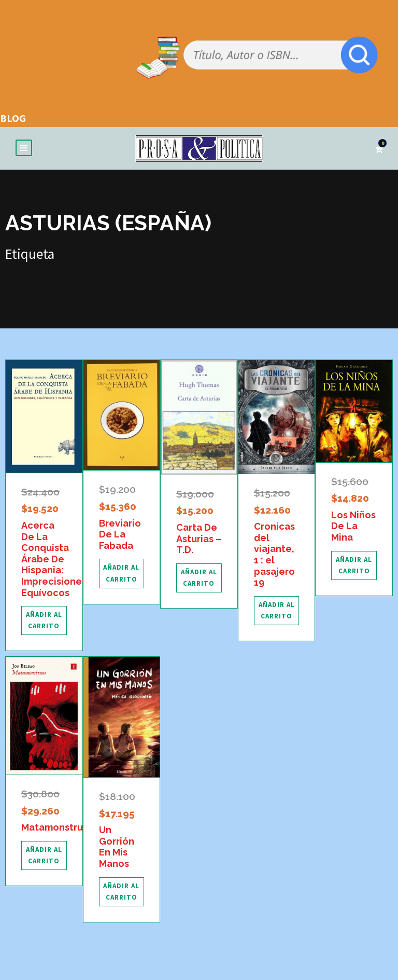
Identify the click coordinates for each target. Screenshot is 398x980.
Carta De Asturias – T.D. (199, 539)
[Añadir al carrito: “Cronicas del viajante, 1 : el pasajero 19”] (277, 611)
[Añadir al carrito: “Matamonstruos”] (44, 856)
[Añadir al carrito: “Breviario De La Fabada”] (122, 574)
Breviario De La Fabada (120, 535)
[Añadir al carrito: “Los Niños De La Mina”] (354, 566)
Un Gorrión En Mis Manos (117, 847)
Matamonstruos (58, 828)
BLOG (13, 118)
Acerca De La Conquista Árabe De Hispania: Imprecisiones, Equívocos (55, 560)
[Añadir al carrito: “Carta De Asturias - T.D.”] (199, 578)
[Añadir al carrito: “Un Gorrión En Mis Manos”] (122, 892)
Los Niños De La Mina (353, 527)
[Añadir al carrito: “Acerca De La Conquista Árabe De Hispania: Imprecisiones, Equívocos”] (44, 621)
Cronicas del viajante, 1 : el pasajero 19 (274, 555)
